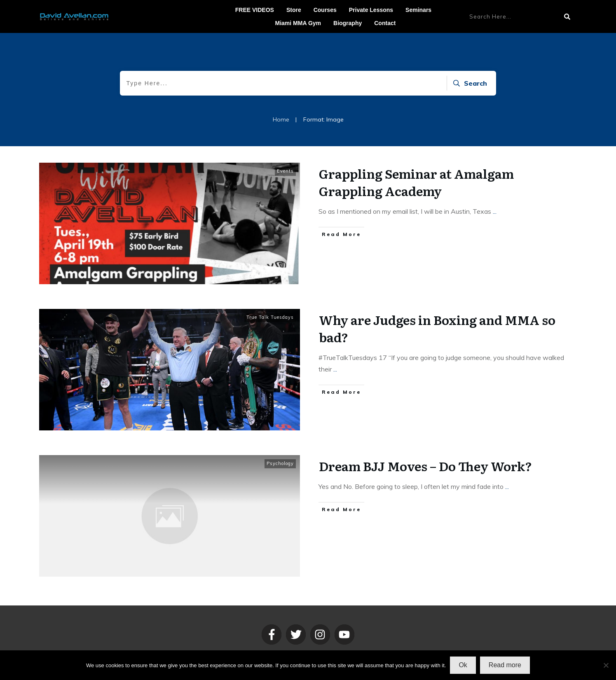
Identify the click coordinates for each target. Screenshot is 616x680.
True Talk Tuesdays (270, 317)
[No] (606, 665)
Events (285, 171)
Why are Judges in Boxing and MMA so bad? (437, 328)
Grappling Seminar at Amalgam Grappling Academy (416, 182)
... (495, 211)
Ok (463, 665)
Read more (505, 665)
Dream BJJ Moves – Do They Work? (425, 466)
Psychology (280, 463)
